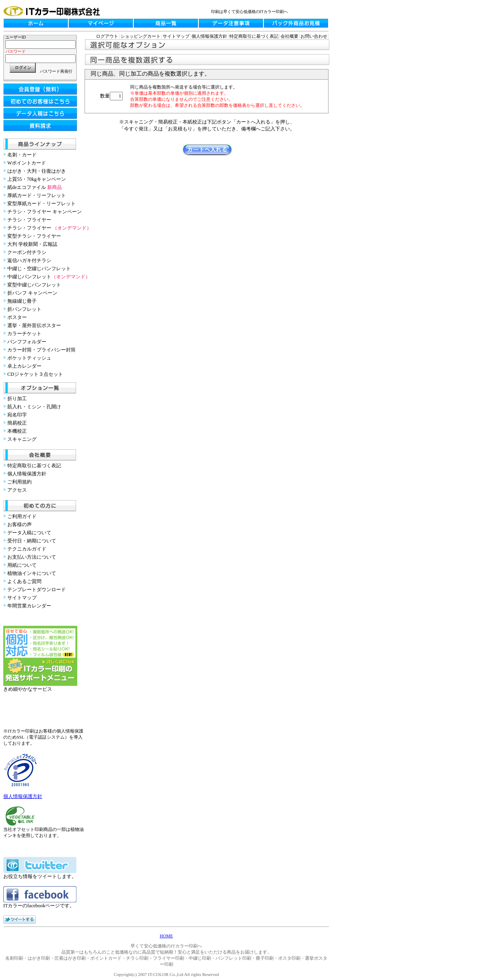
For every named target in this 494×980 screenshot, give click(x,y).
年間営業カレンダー (29, 606)
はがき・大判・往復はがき (37, 171)
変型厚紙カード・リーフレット (41, 204)
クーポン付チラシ (27, 252)
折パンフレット (24, 309)
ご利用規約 (20, 482)
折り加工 (17, 399)
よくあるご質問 (24, 581)
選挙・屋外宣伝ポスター (34, 325)
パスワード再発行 (56, 71)
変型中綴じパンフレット (34, 285)
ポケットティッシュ (29, 358)
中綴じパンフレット (49, 277)
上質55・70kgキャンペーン (37, 179)
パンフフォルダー (27, 342)
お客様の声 (20, 525)
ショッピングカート (140, 36)
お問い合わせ (314, 36)
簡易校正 (17, 423)
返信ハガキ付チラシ (29, 260)
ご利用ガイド (22, 516)
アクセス (17, 490)
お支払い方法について (32, 557)
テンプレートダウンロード (37, 590)
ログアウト (107, 36)
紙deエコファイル (35, 187)
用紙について (22, 565)
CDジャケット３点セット (35, 374)
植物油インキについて (32, 573)
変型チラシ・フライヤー (34, 236)
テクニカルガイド (27, 549)
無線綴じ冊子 (22, 301)
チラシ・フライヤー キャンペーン (45, 212)
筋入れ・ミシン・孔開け (34, 407)
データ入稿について (29, 533)
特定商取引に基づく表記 (34, 466)
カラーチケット (24, 334)
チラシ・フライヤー (29, 220)
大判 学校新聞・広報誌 (32, 244)
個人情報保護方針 (27, 474)
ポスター (17, 317)
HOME (166, 936)
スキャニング (22, 439)
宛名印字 (17, 415)
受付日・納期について (32, 541)
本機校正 (17, 431)
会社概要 (289, 36)
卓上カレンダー (24, 366)
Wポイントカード (27, 163)
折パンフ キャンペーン (32, 293)
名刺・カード (22, 155)
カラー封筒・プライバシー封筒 (41, 350)
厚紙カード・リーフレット (37, 195)
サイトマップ (22, 598)
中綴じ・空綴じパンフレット (39, 269)
